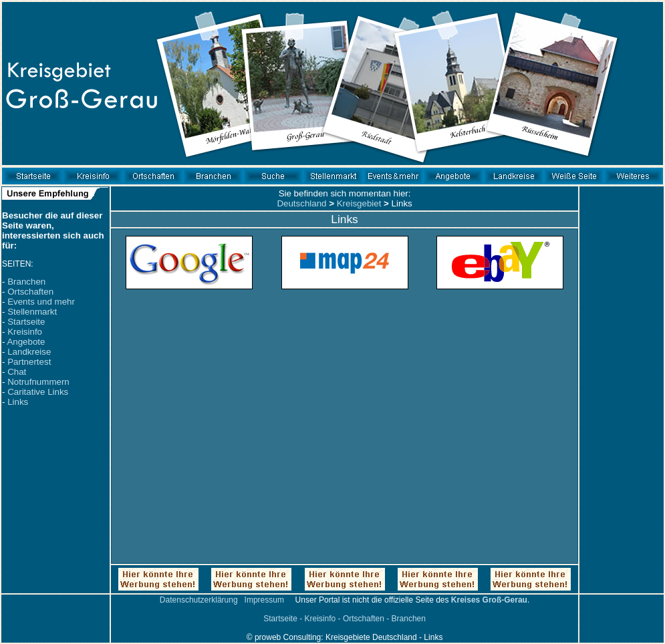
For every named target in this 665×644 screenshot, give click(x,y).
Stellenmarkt (32, 312)
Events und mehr (41, 302)
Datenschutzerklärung (199, 600)
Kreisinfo (25, 332)
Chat (17, 372)
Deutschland (301, 203)
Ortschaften (30, 292)
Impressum (264, 600)
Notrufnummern (38, 382)
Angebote (26, 342)
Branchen (26, 282)
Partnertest (29, 362)
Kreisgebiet (359, 203)
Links (18, 402)
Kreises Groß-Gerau (489, 600)
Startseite (26, 322)
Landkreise (29, 352)
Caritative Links (38, 392)
